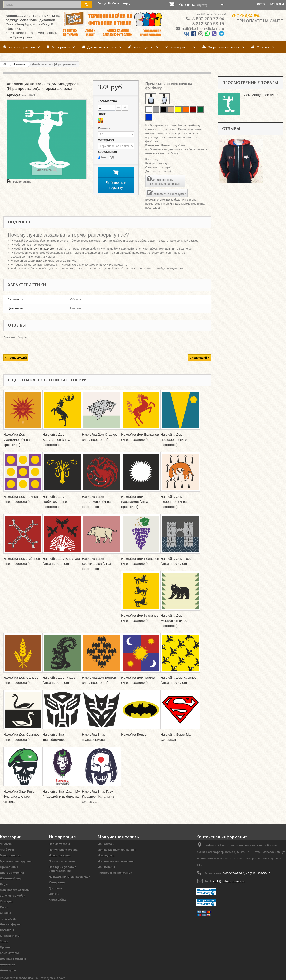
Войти (261, 4)
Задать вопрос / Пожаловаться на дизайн (163, 181)
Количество (107, 101)
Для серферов (10, 924)
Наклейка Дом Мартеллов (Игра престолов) (17, 440)
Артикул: (14, 95)
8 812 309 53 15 (208, 24)
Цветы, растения (12, 873)
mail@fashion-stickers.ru (202, 29)
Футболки (7, 850)
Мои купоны (106, 867)
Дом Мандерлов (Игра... (262, 95)
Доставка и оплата (99, 47)
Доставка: (152, 171)
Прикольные (9, 867)
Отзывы (260, 47)
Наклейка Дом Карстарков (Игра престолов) (135, 502)
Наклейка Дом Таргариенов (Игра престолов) (96, 502)
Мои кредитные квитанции (117, 850)
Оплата (54, 894)
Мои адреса (106, 855)
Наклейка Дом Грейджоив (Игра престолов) (56, 502)
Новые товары (59, 844)
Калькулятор (178, 47)
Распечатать (22, 182)
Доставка (55, 888)
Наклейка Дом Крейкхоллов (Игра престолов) (97, 564)
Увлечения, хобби (13, 896)
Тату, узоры (8, 919)
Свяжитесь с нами (62, 861)
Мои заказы (106, 844)
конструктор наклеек (40, 249)
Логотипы (7, 930)
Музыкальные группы (16, 861)
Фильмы (6, 844)
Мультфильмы (11, 855)
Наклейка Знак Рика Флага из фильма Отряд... (19, 796)
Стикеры (6, 901)
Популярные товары (64, 850)
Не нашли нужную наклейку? (69, 877)
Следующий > (200, 358)
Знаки (4, 941)
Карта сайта (57, 900)
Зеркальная (108, 152)
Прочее (5, 947)
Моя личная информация (116, 861)
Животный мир (11, 878)
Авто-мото (7, 964)
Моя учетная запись (118, 837)
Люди (4, 884)
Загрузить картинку (221, 47)
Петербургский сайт (52, 978)
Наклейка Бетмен (135, 734)
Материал (106, 140)
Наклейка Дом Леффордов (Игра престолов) (174, 440)
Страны (6, 913)
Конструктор (141, 47)
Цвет (102, 114)
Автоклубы (8, 970)
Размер (104, 128)
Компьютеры (9, 953)
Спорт (4, 907)
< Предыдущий (16, 358)
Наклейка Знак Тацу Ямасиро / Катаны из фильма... (98, 796)
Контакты (277, 4)
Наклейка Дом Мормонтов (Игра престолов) (174, 621)
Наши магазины (60, 855)
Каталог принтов (19, 47)
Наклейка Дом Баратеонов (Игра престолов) (56, 440)
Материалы (58, 47)
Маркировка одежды (15, 890)
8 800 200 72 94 (208, 19)
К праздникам (10, 936)
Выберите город (156, 163)
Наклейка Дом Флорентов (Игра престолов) (174, 502)
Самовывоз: (153, 167)
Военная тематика (13, 959)
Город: (115, 3)
